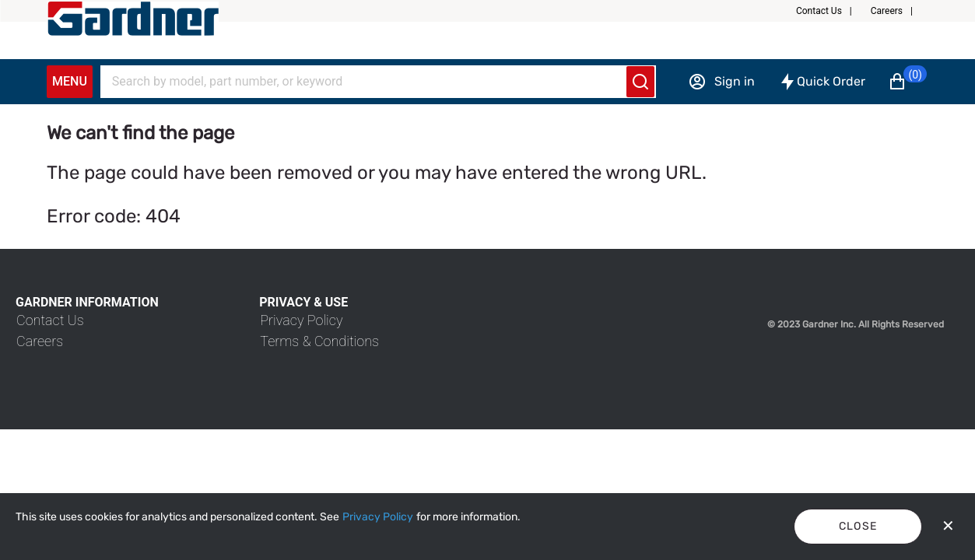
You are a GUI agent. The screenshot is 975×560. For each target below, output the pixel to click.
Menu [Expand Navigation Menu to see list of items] (70, 81)
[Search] (368, 82)
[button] (830, 11)
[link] (50, 320)
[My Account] (133, 19)
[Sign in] (721, 82)
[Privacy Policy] (378, 517)
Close (858, 526)
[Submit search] (640, 82)
